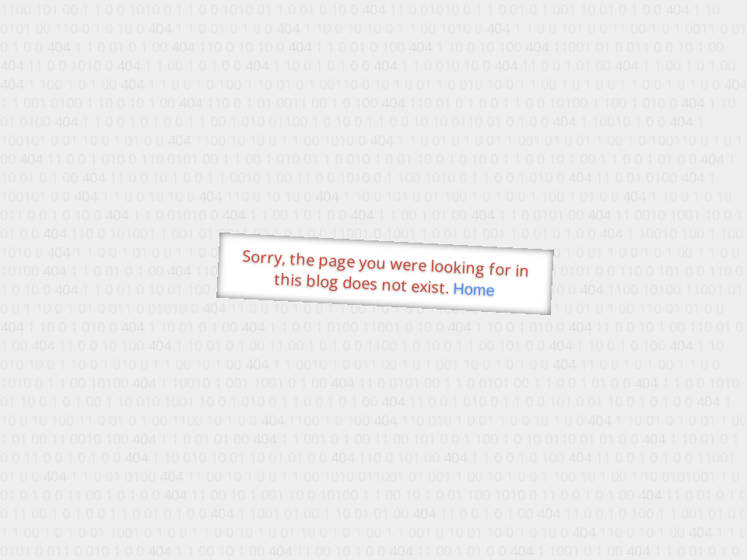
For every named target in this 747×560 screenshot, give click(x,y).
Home (474, 290)
